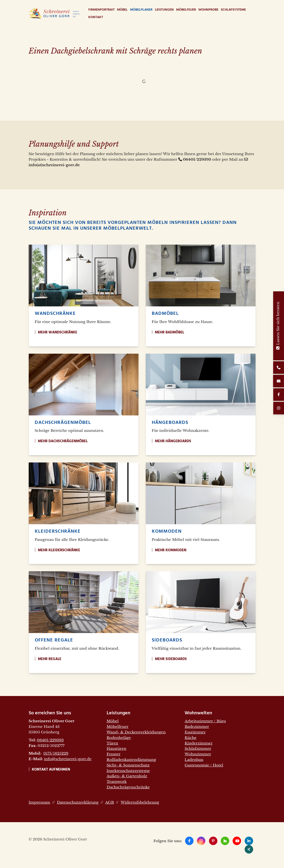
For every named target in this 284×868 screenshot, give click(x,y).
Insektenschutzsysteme (128, 771)
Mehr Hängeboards (173, 441)
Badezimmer (197, 727)
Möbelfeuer (186, 10)
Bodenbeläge (119, 738)
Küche (190, 738)
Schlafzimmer (198, 748)
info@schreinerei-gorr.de (68, 759)
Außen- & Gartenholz (127, 776)
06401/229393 (50, 740)
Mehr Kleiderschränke (59, 550)
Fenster (114, 754)
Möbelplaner (141, 10)
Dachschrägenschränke (128, 787)
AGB (110, 802)
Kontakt (96, 17)
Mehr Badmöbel (170, 332)
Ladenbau (194, 760)
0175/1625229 (56, 753)
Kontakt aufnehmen (51, 770)
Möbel (122, 10)
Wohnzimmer (198, 754)
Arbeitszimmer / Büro (205, 721)
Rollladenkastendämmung (131, 760)
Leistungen (164, 10)
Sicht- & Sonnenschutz (128, 765)
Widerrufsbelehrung (140, 802)
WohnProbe (208, 10)
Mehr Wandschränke (58, 332)
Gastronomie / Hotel (204, 765)
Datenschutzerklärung (78, 802)
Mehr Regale (50, 659)
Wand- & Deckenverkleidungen (136, 732)
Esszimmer (195, 732)
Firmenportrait (101, 10)
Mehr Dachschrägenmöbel (63, 441)
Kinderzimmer (199, 743)
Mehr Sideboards (171, 659)
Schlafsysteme (233, 10)
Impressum (39, 802)
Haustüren (117, 748)
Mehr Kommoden (171, 550)
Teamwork (117, 782)
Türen (112, 743)
